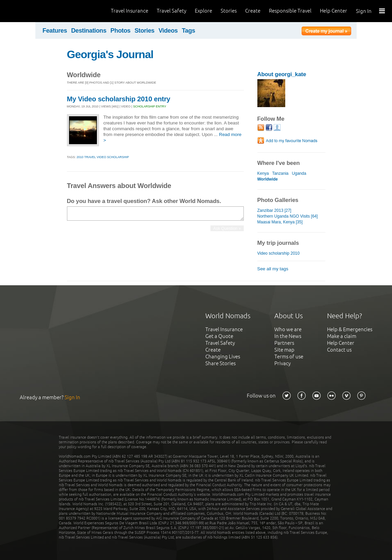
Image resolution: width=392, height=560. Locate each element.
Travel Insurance (130, 11)
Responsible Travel (290, 11)
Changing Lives (223, 357)
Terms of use (289, 357)
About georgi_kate (282, 74)
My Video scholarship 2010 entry (119, 99)
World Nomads (36, 11)
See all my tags (273, 269)
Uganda (299, 173)
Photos (121, 31)
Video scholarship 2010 (279, 253)
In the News (288, 336)
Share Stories (220, 363)
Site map (284, 350)
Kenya (263, 173)
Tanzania (280, 173)
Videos (168, 31)
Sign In (364, 11)
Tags (189, 31)
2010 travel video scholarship (103, 157)
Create (253, 11)
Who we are (288, 329)
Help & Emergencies (350, 329)
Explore (203, 11)
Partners (284, 343)
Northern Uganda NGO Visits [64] (288, 216)
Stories (229, 11)
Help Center (334, 11)
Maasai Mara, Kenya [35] (280, 222)
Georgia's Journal (110, 54)
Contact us (339, 350)
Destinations (89, 31)
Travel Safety (172, 11)
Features (55, 31)
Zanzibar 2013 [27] (274, 210)
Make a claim (342, 336)
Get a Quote (219, 336)
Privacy (283, 363)
